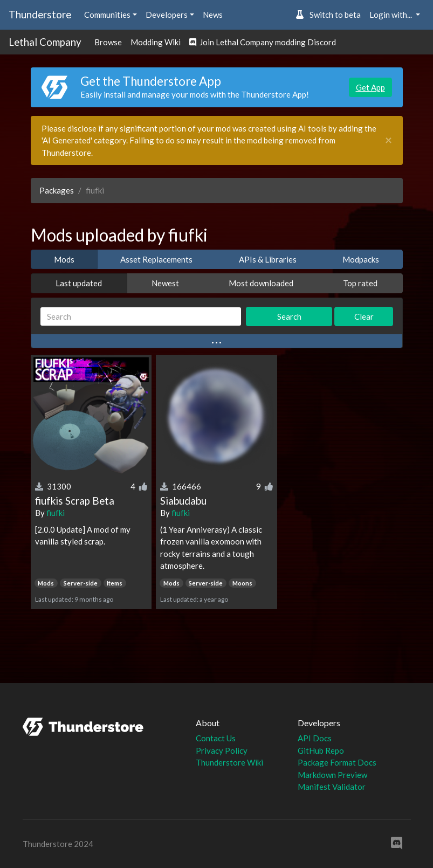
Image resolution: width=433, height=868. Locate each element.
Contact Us (216, 738)
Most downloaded (261, 283)
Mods (64, 259)
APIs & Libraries (268, 259)
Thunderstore (40, 14)
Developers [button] (167, 15)
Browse (108, 42)
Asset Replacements (156, 259)
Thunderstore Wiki (229, 762)
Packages (57, 190)
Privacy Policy (222, 750)
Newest (165, 283)
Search (289, 316)
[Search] (141, 317)
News (213, 15)
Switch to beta (328, 15)
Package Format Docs (337, 762)
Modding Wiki (156, 42)
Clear (364, 316)
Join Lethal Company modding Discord (263, 42)
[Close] (389, 140)
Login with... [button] (391, 15)
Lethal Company (45, 42)
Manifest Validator (332, 787)
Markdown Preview (332, 775)
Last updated (79, 283)
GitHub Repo (321, 750)
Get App (370, 87)
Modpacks (361, 259)
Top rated (360, 283)
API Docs (315, 738)
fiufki (56, 513)
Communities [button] (107, 15)
